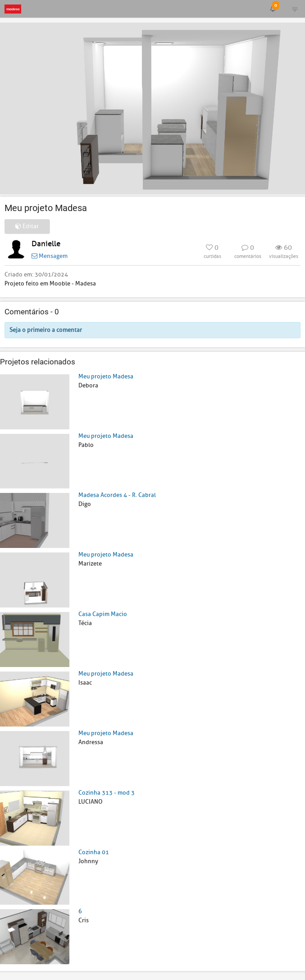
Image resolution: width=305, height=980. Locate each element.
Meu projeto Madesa (106, 376)
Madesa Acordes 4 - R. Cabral (117, 495)
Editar (27, 226)
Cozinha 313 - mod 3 (107, 793)
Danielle (46, 244)
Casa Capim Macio (103, 614)
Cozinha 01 (94, 852)
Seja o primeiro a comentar (46, 330)
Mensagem (50, 256)
